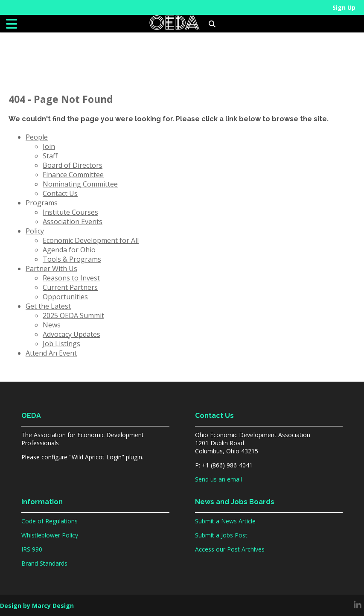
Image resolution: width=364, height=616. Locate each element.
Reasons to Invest (71, 278)
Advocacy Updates (71, 334)
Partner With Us (51, 269)
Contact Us (60, 193)
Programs (42, 203)
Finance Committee (73, 175)
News (52, 325)
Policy (35, 231)
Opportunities (65, 297)
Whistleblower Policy (50, 535)
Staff (50, 156)
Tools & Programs (72, 259)
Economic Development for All (91, 240)
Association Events (73, 222)
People (37, 137)
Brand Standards (44, 563)
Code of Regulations (50, 521)
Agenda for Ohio (69, 250)
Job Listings (61, 344)
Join (49, 146)
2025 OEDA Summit (73, 315)
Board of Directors (73, 165)
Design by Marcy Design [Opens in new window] (37, 606)
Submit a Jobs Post (221, 535)
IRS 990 (32, 549)
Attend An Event (51, 353)
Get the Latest (48, 306)
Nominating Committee (80, 184)
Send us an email (218, 479)
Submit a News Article (225, 521)
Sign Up (344, 7)
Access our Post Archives (230, 549)
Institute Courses (70, 212)
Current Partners (70, 287)
